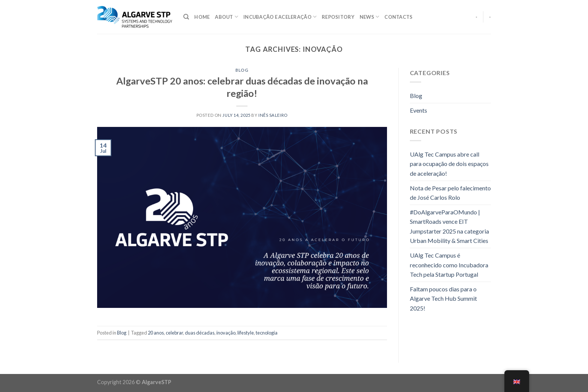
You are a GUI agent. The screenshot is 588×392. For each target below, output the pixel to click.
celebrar (174, 333)
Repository (338, 17)
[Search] (186, 17)
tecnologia (267, 333)
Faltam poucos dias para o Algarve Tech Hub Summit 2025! (443, 299)
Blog (242, 70)
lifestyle (246, 333)
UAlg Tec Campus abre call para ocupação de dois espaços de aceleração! (449, 164)
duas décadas (200, 333)
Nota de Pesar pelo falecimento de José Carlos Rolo (450, 193)
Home (202, 17)
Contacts (398, 17)
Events (418, 110)
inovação (226, 333)
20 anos (156, 333)
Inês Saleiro (273, 115)
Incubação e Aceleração (280, 17)
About (226, 17)
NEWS (369, 17)
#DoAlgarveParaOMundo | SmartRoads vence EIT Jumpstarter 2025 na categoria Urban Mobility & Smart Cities (449, 226)
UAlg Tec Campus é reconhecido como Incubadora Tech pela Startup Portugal (449, 265)
